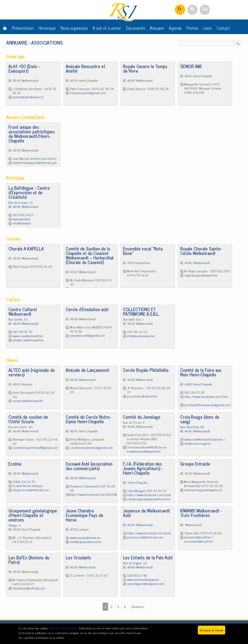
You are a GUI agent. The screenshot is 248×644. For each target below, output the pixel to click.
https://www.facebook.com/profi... (150, 495)
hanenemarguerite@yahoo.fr (203, 490)
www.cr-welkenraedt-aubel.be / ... (206, 439)
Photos (192, 28)
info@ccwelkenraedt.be (28, 340)
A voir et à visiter (107, 28)
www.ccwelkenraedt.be (28, 336)
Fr (180, 9)
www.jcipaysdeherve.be (85, 537)
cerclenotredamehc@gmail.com (91, 447)
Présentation (23, 28)
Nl (192, 9)
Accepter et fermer (212, 630)
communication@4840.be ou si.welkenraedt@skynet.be (146, 449)
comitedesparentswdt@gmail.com (35, 447)
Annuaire (157, 28)
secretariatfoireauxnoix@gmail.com (207, 405)
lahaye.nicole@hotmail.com (31, 490)
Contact (223, 28)
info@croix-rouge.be (198, 443)
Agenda (175, 28)
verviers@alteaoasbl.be (28, 401)
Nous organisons (74, 28)
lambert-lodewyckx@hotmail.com (35, 162)
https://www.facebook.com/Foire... (207, 396)
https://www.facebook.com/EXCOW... (94, 494)
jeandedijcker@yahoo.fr (28, 97)
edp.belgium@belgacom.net (146, 584)
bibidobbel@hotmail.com (29, 588)
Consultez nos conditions (64, 628)
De (205, 9)
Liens (207, 28)
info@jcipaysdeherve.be (86, 542)
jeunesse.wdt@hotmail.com (145, 537)
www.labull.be (21, 219)
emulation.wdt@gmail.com (87, 335)
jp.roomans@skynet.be (142, 396)
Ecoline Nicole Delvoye (27, 486)
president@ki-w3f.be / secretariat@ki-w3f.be (199, 539)
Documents (135, 28)
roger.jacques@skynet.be (201, 275)
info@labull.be (22, 223)
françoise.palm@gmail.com (88, 93)
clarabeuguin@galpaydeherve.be (149, 499)
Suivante (137, 607)
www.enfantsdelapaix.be (143, 579)
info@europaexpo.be (141, 336)
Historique (47, 28)
